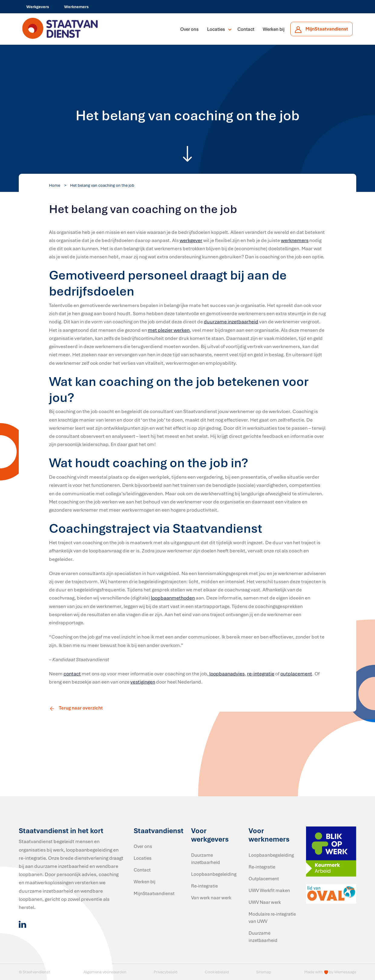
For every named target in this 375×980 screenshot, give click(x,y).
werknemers (295, 240)
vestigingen (143, 682)
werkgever (191, 240)
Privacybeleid (166, 972)
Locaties (216, 29)
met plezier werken (169, 330)
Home (55, 185)
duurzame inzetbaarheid (231, 322)
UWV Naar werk (265, 902)
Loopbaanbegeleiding (214, 874)
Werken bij (274, 29)
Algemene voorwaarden (105, 972)
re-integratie (261, 674)
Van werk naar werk (211, 898)
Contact (246, 29)
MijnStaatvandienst (154, 893)
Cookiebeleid (217, 972)
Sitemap (264, 972)
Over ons (189, 29)
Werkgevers (38, 7)
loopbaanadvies (227, 674)
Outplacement (264, 878)
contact (72, 674)
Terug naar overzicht (76, 708)
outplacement (296, 674)
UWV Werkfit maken (269, 890)
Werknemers (76, 7)
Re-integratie (204, 886)
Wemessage (345, 972)
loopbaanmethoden (173, 598)
